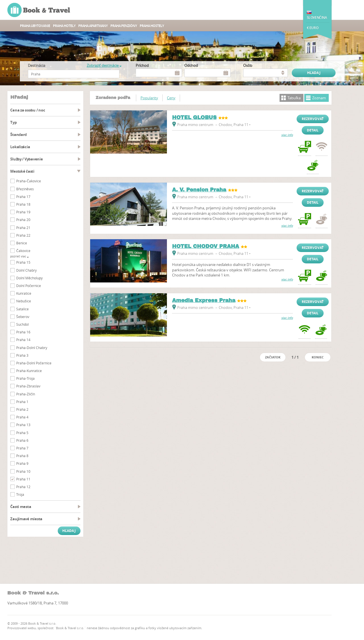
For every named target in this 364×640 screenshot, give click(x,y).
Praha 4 (22, 417)
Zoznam (319, 98)
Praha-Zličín (26, 394)
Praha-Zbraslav (28, 386)
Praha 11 (23, 479)
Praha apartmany (93, 26)
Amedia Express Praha (204, 300)
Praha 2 (22, 409)
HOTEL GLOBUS (194, 117)
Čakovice (23, 251)
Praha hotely (64, 26)
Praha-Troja (25, 378)
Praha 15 (23, 262)
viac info (287, 135)
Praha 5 (22, 433)
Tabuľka (294, 98)
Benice (22, 243)
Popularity (149, 98)
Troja (20, 494)
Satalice (22, 309)
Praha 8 (22, 456)
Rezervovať (313, 119)
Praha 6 (22, 440)
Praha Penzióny (124, 26)
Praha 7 (22, 448)
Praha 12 (23, 487)
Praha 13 (23, 425)
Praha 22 (23, 235)
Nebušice (24, 301)
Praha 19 (23, 212)
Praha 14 (23, 340)
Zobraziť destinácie (104, 65)
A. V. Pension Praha (199, 190)
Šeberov (23, 317)
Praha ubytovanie (35, 26)
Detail (313, 130)
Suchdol (22, 324)
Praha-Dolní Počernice (34, 363)
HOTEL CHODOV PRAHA (206, 246)
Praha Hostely (152, 26)
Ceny (171, 98)
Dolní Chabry (26, 270)
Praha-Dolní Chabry (32, 348)
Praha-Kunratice (29, 371)
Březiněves (25, 189)
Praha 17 (23, 197)
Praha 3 (22, 355)
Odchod (191, 65)
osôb (248, 65)
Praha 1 (22, 402)
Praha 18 (23, 204)
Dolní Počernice (29, 286)
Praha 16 (23, 332)
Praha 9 (22, 463)
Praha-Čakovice (29, 181)
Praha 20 (23, 220)
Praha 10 (23, 471)
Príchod (142, 65)
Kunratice (24, 293)
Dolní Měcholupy (29, 278)
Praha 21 (23, 228)
